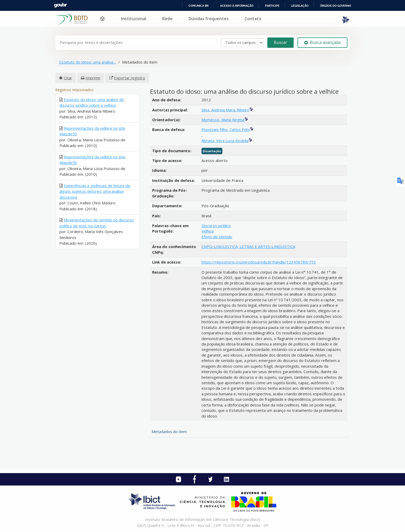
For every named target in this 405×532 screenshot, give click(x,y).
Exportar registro (130, 78)
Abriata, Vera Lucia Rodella (225, 141)
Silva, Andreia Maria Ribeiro (225, 110)
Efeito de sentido (217, 237)
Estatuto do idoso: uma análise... (88, 62)
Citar (68, 78)
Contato (253, 19)
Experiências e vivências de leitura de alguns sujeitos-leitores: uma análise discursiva (95, 191)
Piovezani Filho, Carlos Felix (226, 129)
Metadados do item (169, 431)
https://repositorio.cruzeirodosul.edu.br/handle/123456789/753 (259, 262)
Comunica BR (198, 6)
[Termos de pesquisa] (137, 43)
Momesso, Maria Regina (223, 120)
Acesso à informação (237, 6)
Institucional (134, 19)
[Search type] (242, 43)
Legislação (300, 6)
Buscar (281, 42)
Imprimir (93, 78)
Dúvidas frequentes (209, 19)
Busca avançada (322, 42)
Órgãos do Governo (336, 6)
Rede (167, 19)
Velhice (208, 231)
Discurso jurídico (216, 226)
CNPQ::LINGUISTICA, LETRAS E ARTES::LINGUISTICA (248, 246)
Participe (272, 6)
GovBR (60, 5)
